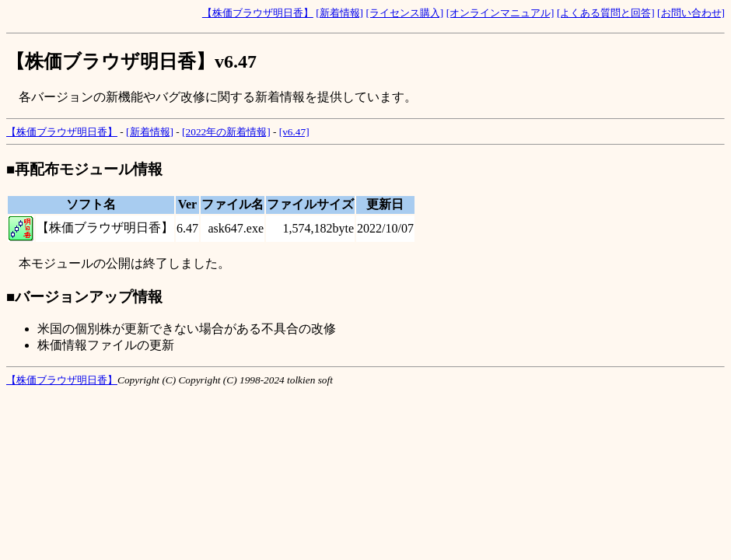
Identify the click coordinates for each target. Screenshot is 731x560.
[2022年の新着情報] (226, 132)
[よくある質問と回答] (606, 13)
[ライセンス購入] (404, 13)
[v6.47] (294, 132)
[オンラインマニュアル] (500, 13)
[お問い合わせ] (691, 13)
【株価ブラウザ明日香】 (258, 13)
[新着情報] (339, 13)
